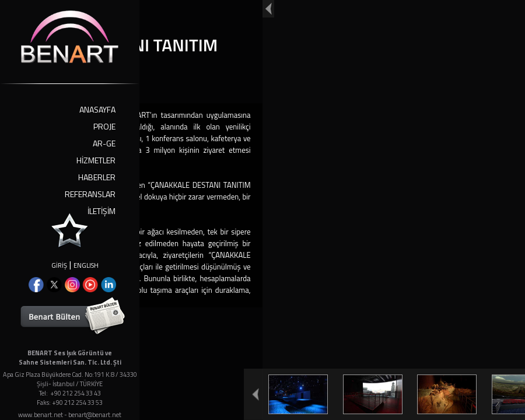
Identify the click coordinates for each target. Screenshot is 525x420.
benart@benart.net (95, 415)
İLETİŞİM (101, 211)
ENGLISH (86, 265)
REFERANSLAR (90, 194)
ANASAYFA (97, 109)
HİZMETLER (96, 160)
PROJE (104, 126)
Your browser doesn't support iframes (262, 210)
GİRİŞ (59, 265)
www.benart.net (41, 415)
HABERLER (97, 177)
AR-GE (104, 143)
